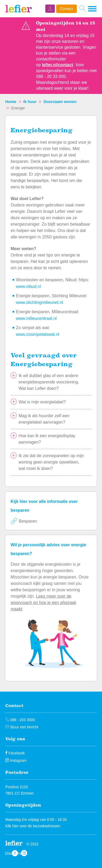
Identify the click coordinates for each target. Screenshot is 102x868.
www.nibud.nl (28, 286)
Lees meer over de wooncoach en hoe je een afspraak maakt (43, 603)
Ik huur (30, 102)
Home (11, 102)
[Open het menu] (92, 9)
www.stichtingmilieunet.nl (39, 302)
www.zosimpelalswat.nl (38, 334)
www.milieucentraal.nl (36, 318)
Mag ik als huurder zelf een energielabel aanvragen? (44, 419)
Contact (66, 9)
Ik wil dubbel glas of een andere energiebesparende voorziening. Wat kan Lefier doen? (49, 382)
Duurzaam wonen (60, 102)
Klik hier (12, 826)
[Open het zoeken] (83, 9)
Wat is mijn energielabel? (42, 402)
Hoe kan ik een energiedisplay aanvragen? (47, 439)
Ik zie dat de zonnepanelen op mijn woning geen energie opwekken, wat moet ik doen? (51, 462)
